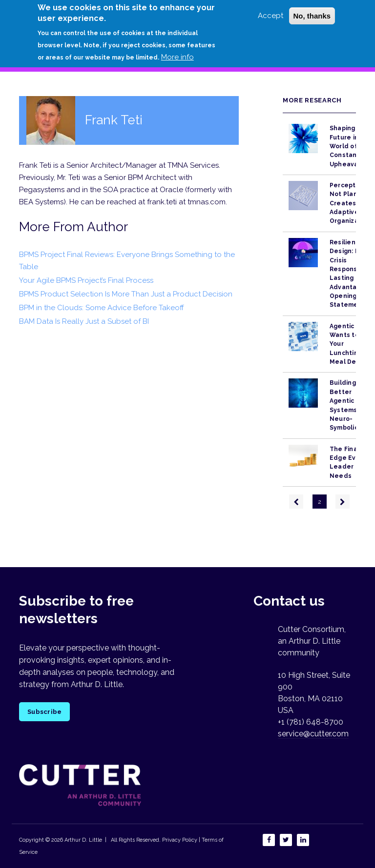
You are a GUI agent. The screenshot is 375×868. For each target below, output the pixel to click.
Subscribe (44, 712)
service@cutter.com (313, 734)
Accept (271, 16)
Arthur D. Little (83, 840)
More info (177, 57)
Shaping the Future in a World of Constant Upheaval (349, 146)
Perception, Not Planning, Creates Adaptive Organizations (352, 203)
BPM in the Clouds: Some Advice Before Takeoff (102, 308)
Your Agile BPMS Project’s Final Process (86, 280)
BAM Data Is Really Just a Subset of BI (84, 321)
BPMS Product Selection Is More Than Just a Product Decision (126, 294)
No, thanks (312, 16)
